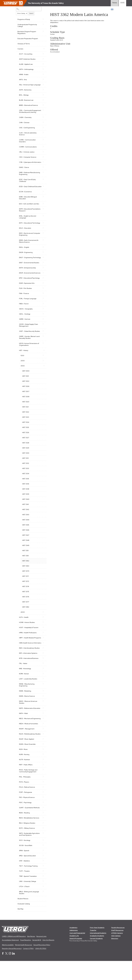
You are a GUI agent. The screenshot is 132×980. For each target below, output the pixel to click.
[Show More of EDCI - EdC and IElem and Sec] (42, 211)
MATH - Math (23, 728)
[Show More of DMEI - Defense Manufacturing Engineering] (42, 178)
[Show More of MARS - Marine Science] (42, 711)
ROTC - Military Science (27, 847)
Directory (115, 957)
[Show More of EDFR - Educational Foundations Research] (42, 216)
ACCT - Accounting (26, 54)
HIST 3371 (25, 587)
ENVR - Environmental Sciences (26, 283)
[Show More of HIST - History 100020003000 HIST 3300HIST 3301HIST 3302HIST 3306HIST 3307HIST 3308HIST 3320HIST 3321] (42, 362)
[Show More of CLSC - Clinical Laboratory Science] (42, 136)
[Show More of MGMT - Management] (42, 746)
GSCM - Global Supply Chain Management (29, 336)
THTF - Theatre (24, 890)
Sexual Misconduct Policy (42, 964)
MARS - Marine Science (27, 711)
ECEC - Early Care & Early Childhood (27, 186)
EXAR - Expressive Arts (27, 294)
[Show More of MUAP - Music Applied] (42, 758)
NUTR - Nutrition (25, 778)
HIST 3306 (26, 398)
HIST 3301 (25, 387)
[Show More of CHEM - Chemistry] (42, 121)
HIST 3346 (26, 541)
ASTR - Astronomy (25, 92)
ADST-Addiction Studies (27, 59)
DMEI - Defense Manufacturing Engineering (30, 179)
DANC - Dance (24, 173)
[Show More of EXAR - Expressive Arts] (42, 294)
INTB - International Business (29, 673)
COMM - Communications (28, 151)
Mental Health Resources (24, 964)
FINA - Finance (24, 305)
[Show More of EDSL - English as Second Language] (42, 223)
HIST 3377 (26, 613)
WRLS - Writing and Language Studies (29, 911)
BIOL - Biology (24, 97)
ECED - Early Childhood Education (27, 193)
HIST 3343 (26, 526)
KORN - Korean (24, 689)
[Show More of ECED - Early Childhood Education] (42, 192)
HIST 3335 (26, 490)
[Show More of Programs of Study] (42, 19)
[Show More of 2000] (42, 372)
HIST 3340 (26, 511)
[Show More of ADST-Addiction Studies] (42, 59)
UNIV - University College (28, 900)
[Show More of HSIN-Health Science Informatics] (42, 656)
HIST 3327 (26, 449)
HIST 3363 (26, 577)
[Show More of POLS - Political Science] (42, 806)
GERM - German (25, 330)
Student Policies (23, 917)
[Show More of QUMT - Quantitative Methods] (42, 826)
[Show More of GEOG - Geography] (42, 320)
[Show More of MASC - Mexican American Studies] (42, 716)
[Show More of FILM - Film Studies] (42, 299)
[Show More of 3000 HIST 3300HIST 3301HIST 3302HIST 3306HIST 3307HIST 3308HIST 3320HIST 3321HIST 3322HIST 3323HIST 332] (42, 377)
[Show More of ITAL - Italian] (42, 678)
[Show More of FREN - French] (42, 315)
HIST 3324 (26, 434)
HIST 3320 (26, 413)
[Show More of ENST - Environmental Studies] (42, 272)
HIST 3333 (26, 480)
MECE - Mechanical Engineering (26, 735)
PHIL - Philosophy (25, 796)
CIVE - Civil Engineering (27, 131)
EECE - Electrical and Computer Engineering (30, 242)
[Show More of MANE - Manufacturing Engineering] (42, 699)
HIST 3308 (26, 408)
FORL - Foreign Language (28, 310)
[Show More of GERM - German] (42, 330)
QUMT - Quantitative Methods (29, 826)
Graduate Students (97, 955)
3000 (23, 377)
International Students (98, 952)
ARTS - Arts (23, 80)
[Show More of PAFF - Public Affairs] (42, 783)
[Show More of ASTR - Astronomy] (42, 92)
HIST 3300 (26, 382)
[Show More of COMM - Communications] (42, 150)
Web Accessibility (8, 964)
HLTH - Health (24, 629)
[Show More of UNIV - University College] (42, 900)
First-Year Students (97, 946)
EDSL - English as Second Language (28, 224)
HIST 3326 (26, 444)
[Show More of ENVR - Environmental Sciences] (42, 282)
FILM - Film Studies (25, 300)
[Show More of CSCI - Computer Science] (42, 161)
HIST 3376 (26, 608)
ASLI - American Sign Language (26, 86)
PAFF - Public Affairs (26, 784)
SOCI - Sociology (25, 859)
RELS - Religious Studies (27, 842)
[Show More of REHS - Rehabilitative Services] (42, 837)
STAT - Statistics (24, 880)
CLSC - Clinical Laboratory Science (28, 138)
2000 (23, 372)
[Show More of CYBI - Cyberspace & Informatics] (42, 166)
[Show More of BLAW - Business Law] (42, 102)
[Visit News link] (115, 3)
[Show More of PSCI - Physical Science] (42, 816)
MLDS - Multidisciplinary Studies (27, 752)
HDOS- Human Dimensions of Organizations (29, 356)
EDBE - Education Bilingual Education (28, 205)
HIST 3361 (25, 567)
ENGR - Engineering (26, 260)
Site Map (20, 928)
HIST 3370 (26, 582)
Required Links (41, 955)
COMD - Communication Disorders (27, 145)
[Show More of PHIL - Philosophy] (42, 795)
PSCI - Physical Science (27, 816)
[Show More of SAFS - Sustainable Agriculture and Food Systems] (42, 852)
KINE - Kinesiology (25, 684)
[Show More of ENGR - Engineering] (42, 260)
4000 (23, 623)
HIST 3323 (26, 428)
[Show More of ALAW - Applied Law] (42, 64)
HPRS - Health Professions (28, 644)
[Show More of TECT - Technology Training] (42, 885)
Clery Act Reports (48, 959)
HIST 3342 (26, 521)
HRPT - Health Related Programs (27, 650)
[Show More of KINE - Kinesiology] (42, 683)
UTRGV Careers (117, 952)
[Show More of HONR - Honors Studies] (42, 633)
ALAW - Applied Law (26, 64)
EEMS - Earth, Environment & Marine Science (29, 249)
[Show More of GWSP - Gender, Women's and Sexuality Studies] (42, 347)
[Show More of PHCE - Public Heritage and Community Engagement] (42, 788)
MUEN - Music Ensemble (27, 763)
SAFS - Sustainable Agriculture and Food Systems (29, 853)
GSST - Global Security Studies (29, 343)
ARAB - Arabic (24, 74)
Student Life (74, 955)
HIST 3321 (25, 418)
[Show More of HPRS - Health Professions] (42, 644)
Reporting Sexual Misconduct (12, 967)
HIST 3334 (26, 485)
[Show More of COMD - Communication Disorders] (42, 143)
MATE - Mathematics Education (30, 723)
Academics (73, 946)
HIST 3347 (26, 546)
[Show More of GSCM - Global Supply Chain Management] (42, 335)
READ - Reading (24, 832)
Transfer (93, 949)
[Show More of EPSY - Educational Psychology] (42, 289)
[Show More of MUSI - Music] (42, 768)
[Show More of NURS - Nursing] (42, 773)
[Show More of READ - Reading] (42, 831)
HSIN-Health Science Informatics (26, 657)
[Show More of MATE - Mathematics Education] (42, 723)
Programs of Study (24, 19)
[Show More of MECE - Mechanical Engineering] (42, 733)
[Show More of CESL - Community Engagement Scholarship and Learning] (42, 112)
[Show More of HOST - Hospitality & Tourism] (42, 639)
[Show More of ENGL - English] (42, 255)
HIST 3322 (26, 423)
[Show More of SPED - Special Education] (42, 874)
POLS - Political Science (27, 806)
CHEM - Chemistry (25, 121)
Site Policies (31, 955)
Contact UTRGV (28, 967)
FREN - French (24, 315)
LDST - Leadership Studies (28, 694)
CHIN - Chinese (24, 126)
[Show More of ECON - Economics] (42, 199)
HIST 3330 (26, 464)
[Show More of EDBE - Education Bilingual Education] (42, 204)
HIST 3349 (26, 557)
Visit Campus (116, 955)
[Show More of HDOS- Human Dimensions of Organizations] (42, 354)
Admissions (74, 949)
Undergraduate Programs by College (27, 25)
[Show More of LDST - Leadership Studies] (42, 694)
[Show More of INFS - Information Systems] (42, 668)
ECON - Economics (25, 199)
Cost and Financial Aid (77, 952)
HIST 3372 (26, 593)
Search (31, 13)
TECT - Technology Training (28, 885)
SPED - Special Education (27, 875)
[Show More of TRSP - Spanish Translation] (42, 895)
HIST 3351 (25, 562)
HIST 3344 (26, 531)
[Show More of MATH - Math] (42, 728)
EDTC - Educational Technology (30, 230)
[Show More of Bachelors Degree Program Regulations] (42, 31)
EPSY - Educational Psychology (29, 289)
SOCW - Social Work (26, 864)
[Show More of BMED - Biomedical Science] (42, 107)
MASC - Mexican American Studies (28, 717)
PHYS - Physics (24, 801)
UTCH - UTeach (24, 905)
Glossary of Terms (24, 44)
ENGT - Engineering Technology (26, 266)
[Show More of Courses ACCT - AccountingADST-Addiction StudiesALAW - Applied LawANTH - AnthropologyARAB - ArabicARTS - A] (42, 49)
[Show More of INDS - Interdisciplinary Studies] (42, 663)
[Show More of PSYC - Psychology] (42, 821)
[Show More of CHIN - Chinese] (42, 126)
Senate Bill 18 (37, 959)
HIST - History (24, 362)
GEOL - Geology (25, 325)
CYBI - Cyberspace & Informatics (26, 167)
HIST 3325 (26, 439)
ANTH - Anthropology (26, 69)
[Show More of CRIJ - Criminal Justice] (42, 156)
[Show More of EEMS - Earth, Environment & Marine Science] (42, 248)
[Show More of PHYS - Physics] (42, 801)
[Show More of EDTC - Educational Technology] (42, 230)
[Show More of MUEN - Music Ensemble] (42, 763)
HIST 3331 (25, 469)
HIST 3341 (25, 516)
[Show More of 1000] (42, 367)
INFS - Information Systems (28, 668)
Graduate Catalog (24, 923)
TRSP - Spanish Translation (28, 895)
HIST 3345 (26, 536)
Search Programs (76, 957)
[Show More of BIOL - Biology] (42, 97)
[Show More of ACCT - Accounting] (42, 54)
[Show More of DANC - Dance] (42, 173)
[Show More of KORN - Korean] (42, 689)
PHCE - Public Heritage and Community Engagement (28, 790)
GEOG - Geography (26, 320)
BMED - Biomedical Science (28, 107)
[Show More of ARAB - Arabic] (42, 74)
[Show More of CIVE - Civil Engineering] (42, 131)
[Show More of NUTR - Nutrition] (42, 778)
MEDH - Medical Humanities (29, 741)
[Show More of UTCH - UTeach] (42, 905)
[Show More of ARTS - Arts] (42, 79)
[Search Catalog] (28, 9)
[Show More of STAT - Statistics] (42, 879)
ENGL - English (24, 255)
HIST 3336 (26, 495)
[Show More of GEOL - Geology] (42, 325)
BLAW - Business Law (26, 102)
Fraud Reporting (26, 959)
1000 (22, 367)
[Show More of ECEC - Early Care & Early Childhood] (42, 185)
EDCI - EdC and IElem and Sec (29, 211)
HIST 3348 (26, 552)
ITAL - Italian (23, 679)
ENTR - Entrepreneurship (27, 277)
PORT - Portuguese (26, 811)
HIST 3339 (26, 505)
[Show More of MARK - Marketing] (42, 706)
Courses (20, 49)
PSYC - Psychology (25, 821)
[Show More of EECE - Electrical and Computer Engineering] (42, 241)
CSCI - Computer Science (28, 161)
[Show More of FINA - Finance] (42, 305)
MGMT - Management (27, 746)
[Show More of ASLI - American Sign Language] (42, 85)
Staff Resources (117, 949)
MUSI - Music (23, 768)
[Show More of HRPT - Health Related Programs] (42, 649)
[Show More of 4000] (42, 623)
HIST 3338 (26, 500)
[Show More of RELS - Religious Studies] (42, 842)
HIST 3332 (26, 475)
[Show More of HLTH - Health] (42, 628)
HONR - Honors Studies (27, 634)
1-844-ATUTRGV (41, 967)
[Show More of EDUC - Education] (42, 235)
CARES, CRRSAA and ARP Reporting (14, 955)
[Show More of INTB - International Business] (42, 673)
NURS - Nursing (24, 773)
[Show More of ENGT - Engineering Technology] (42, 265)
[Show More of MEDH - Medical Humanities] (42, 740)
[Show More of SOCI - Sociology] (42, 859)
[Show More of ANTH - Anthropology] (42, 69)
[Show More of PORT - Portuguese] (42, 811)
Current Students (96, 957)
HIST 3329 (26, 459)
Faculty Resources (118, 946)
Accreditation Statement (10, 959)
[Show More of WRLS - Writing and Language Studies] (42, 910)
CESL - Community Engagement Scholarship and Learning (29, 114)
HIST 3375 (26, 603)
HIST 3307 (26, 403)
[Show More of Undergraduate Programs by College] (42, 24)
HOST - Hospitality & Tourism (29, 639)
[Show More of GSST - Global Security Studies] (42, 342)
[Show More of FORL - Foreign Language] (42, 310)
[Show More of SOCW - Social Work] (42, 864)
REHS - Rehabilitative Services (29, 837)
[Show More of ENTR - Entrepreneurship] (42, 277)
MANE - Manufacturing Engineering (27, 700)
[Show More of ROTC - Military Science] (42, 847)
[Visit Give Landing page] (122, 3)
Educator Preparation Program (28, 39)
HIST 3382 (26, 618)
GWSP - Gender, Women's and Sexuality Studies (29, 349)
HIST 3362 (26, 572)
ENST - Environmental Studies (29, 272)
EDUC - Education (25, 236)
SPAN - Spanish (24, 869)
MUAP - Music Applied (27, 758)
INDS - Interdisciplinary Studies (29, 663)
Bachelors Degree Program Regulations (27, 32)
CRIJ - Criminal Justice (27, 156)
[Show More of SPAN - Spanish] (42, 869)
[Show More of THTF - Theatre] (42, 890)
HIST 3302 (26, 393)
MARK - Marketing (25, 706)
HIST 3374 (26, 598)
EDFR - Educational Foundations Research (27, 217)
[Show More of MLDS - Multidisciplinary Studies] (42, 751)
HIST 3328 (26, 454)
